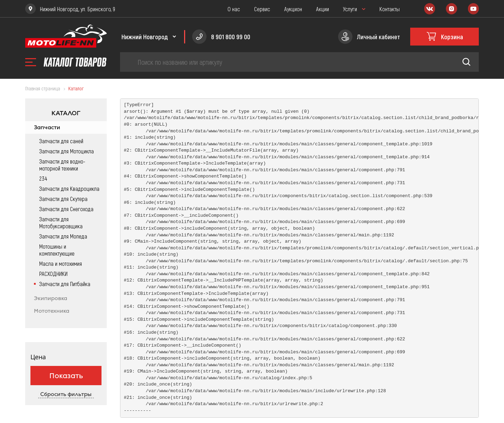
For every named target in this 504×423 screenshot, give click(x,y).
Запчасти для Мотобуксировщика (61, 222)
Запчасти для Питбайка (65, 284)
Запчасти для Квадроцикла (69, 188)
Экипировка (51, 298)
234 (43, 178)
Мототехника (52, 311)
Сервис (262, 9)
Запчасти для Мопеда (63, 236)
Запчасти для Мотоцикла (66, 151)
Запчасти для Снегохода (66, 209)
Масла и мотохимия (61, 263)
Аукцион (293, 9)
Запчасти (47, 127)
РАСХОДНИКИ (53, 273)
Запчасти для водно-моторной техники (62, 165)
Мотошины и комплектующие (57, 250)
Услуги (350, 9)
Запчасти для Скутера (63, 199)
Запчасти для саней (61, 141)
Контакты (390, 9)
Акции (323, 9)
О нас (234, 9)
